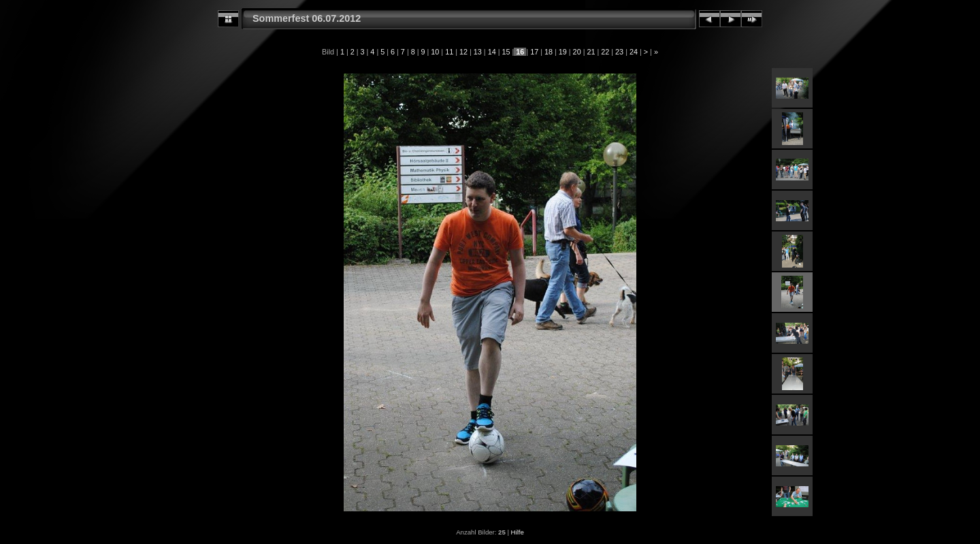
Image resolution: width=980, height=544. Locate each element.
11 (449, 52)
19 (563, 52)
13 (478, 52)
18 (549, 52)
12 (463, 52)
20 (577, 52)
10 (435, 52)
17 (534, 52)
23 (619, 52)
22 (605, 52)
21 (591, 52)
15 (506, 52)
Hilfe (518, 532)
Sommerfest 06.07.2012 (307, 18)
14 (492, 52)
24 (634, 52)
